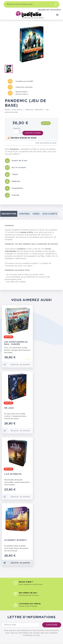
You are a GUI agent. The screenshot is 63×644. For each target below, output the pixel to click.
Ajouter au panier (33, 133)
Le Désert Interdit (15, 540)
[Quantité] (17, 132)
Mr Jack (9, 408)
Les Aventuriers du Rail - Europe (16, 343)
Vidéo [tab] (36, 214)
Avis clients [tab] (50, 214)
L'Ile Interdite (13, 474)
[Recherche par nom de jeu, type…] (31, 4)
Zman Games (17, 110)
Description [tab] (9, 214)
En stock (46, 123)
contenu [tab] (24, 214)
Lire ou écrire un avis (46, 143)
